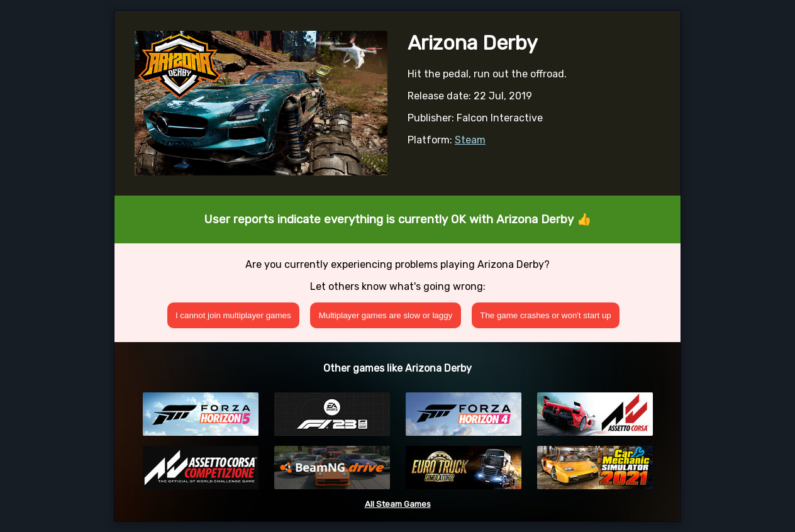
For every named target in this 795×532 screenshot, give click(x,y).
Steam (470, 140)
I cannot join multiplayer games (233, 315)
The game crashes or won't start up (546, 315)
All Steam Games (398, 504)
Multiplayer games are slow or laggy (386, 315)
